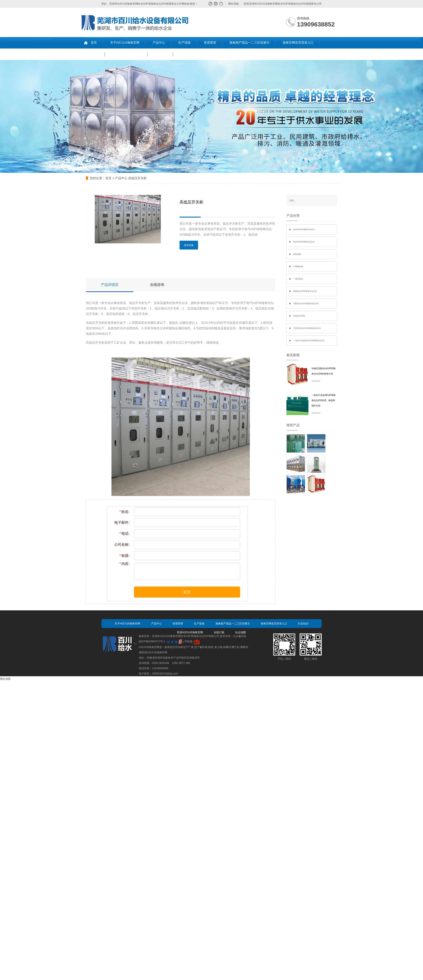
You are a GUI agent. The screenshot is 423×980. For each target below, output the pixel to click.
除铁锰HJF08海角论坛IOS (305, 291)
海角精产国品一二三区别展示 (249, 43)
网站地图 (5, 679)
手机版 (189, 641)
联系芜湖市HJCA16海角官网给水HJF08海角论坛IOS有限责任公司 (283, 4)
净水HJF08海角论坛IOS (304, 229)
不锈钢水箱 (298, 266)
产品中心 (159, 43)
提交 (187, 592)
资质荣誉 (210, 43)
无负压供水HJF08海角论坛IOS (307, 328)
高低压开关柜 (137, 178)
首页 (94, 43)
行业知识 (92, 54)
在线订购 (160, 54)
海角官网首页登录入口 (298, 43)
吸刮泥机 (297, 254)
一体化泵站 (298, 279)
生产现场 (184, 43)
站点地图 (241, 632)
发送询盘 (189, 245)
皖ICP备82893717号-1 (152, 641)
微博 (216, 4)
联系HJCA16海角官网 (126, 54)
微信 (211, 4)
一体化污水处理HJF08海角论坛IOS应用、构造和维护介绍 (324, 400)
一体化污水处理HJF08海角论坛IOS (309, 341)
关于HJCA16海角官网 (125, 43)
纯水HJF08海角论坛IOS (304, 242)
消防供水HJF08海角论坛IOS (306, 304)
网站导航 (234, 4)
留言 (221, 4)
